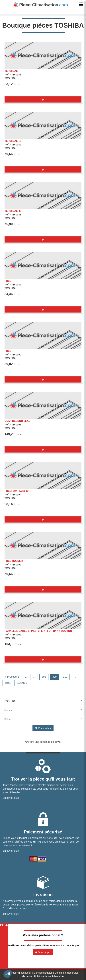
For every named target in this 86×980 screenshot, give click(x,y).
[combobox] (43, 701)
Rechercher (43, 728)
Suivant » (22, 683)
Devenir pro (43, 952)
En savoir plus (11, 798)
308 (44, 677)
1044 (8, 683)
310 (65, 677)
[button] (43, 99)
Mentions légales (43, 973)
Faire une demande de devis (43, 742)
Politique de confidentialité (49, 976)
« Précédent (12, 677)
